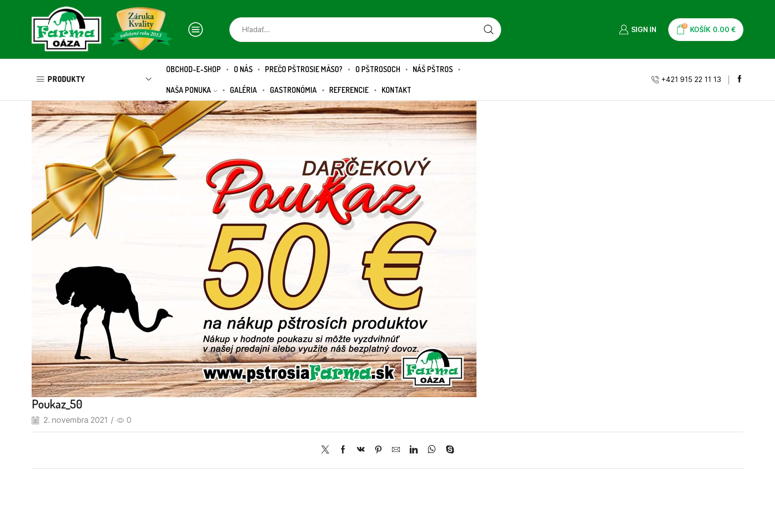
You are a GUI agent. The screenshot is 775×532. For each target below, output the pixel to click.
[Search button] (489, 30)
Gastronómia (293, 90)
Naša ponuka (192, 90)
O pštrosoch (378, 69)
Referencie (349, 90)
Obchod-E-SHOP (194, 69)
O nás (243, 69)
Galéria (243, 90)
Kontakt (396, 90)
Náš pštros (433, 69)
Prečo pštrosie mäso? (304, 69)
